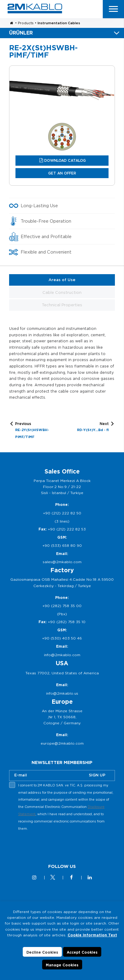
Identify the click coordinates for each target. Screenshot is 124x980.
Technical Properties (62, 305)
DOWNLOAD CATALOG (65, 160)
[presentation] (55, 847)
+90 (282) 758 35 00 (62, 606)
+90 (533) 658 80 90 (62, 545)
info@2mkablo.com (62, 655)
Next (93, 427)
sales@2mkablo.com (62, 562)
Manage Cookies (62, 965)
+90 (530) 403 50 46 (62, 638)
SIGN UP (97, 775)
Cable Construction (62, 292)
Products (26, 23)
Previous (37, 431)
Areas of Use (62, 280)
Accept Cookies (82, 952)
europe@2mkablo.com (62, 743)
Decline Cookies (42, 952)
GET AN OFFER (62, 173)
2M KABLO (35, 8)
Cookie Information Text (92, 935)
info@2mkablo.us (62, 693)
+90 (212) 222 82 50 (62, 513)
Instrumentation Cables (59, 23)
